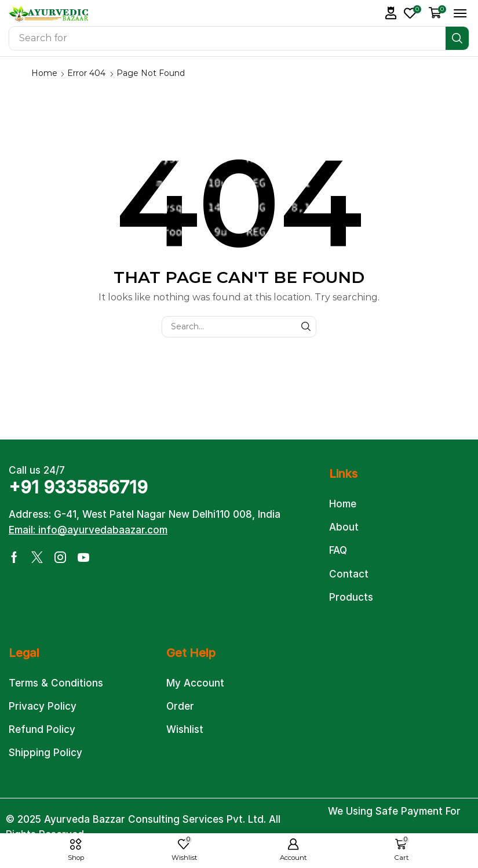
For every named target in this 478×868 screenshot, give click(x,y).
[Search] (457, 38)
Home (44, 73)
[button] (391, 13)
